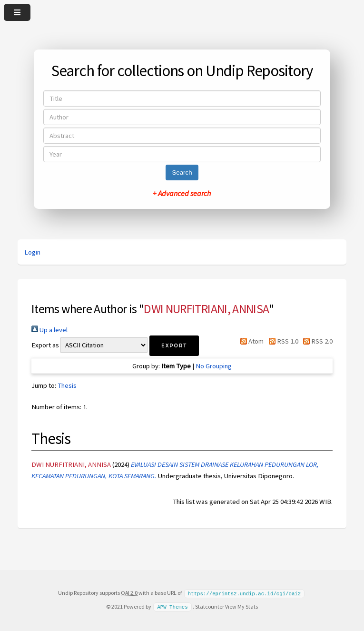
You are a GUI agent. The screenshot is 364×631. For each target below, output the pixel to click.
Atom (250, 341)
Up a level (49, 330)
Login (32, 252)
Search (182, 173)
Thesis (67, 385)
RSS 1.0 (281, 341)
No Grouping (214, 366)
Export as (45, 345)
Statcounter (210, 606)
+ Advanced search (182, 193)
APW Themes (172, 606)
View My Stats (241, 606)
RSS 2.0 (316, 341)
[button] (174, 346)
